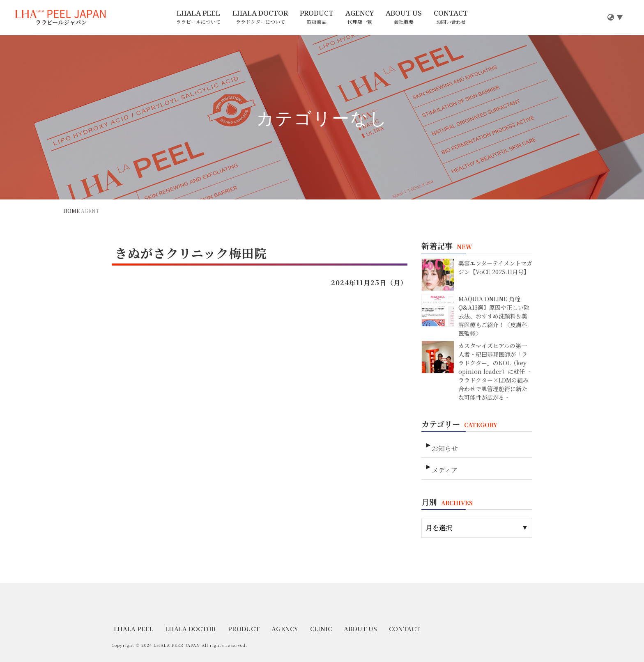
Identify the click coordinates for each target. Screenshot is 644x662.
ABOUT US (404, 17)
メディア (444, 463)
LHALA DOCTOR (260, 17)
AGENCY (360, 17)
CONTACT (451, 17)
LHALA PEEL (198, 17)
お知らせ (444, 445)
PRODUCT (317, 17)
